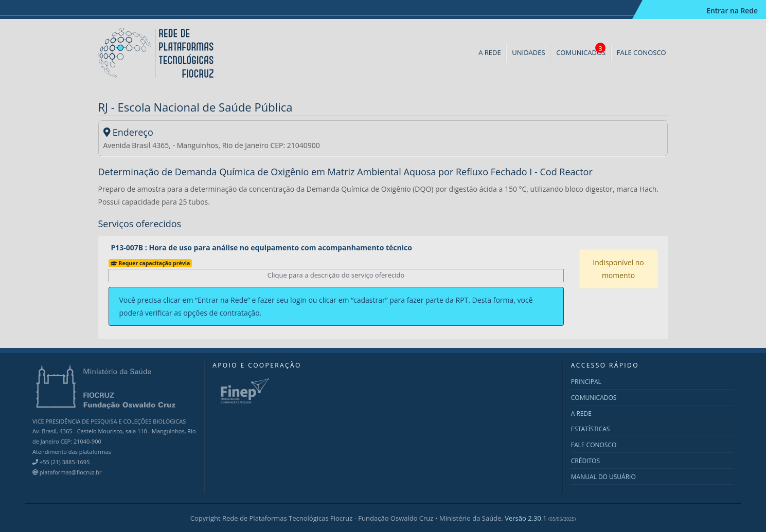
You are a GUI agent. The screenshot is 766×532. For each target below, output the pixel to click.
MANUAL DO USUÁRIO (603, 477)
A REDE (490, 52)
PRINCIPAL (586, 382)
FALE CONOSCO (642, 52)
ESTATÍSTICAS (591, 429)
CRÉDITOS (585, 461)
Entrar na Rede (732, 11)
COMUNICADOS (581, 50)
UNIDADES (528, 52)
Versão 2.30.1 (540, 518)
